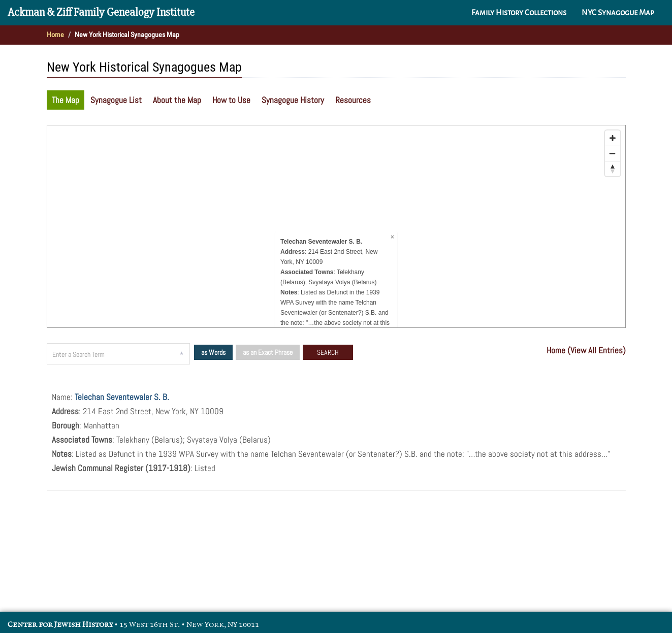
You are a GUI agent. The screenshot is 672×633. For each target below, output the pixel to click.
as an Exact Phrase (268, 352)
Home (55, 35)
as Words (213, 352)
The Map (66, 100)
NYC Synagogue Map (618, 13)
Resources (353, 100)
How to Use (231, 100)
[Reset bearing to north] (613, 169)
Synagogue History (293, 100)
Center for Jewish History (60, 625)
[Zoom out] (613, 153)
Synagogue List (116, 100)
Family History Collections (519, 13)
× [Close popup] (392, 237)
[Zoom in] (613, 138)
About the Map (177, 100)
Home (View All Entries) (586, 350)
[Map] (336, 226)
